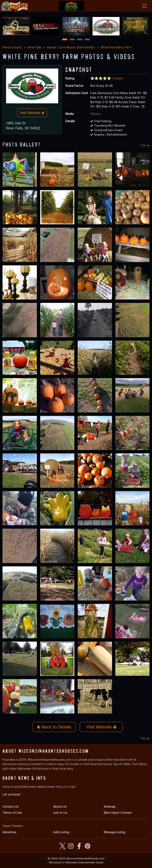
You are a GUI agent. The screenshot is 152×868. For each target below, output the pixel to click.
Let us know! (12, 794)
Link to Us (60, 813)
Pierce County (12, 47)
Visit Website (32, 113)
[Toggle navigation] (144, 6)
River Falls (35, 47)
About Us (60, 806)
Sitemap (110, 806)
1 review (118, 78)
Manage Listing (115, 832)
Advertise (9, 832)
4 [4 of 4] (87, 40)
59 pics (95, 114)
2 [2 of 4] (72, 40)
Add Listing (61, 832)
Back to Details (54, 727)
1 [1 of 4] (65, 40)
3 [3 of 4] (80, 40)
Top (145, 145)
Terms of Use (12, 813)
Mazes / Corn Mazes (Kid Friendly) (71, 47)
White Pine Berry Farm (116, 47)
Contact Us (11, 806)
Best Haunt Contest (118, 813)
